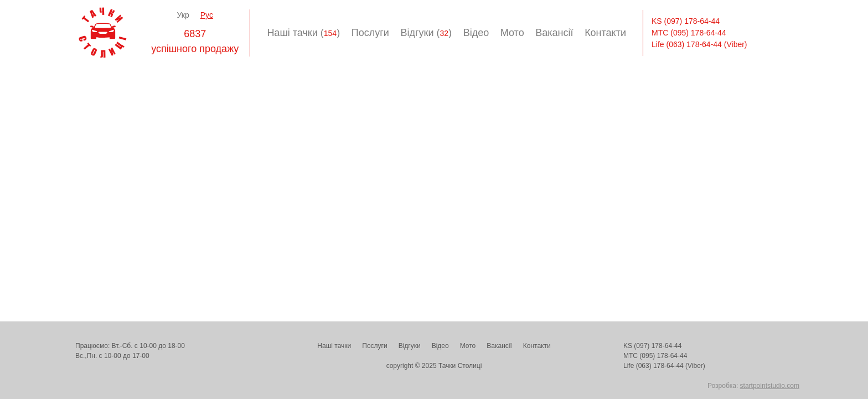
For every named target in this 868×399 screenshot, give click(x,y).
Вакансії (554, 33)
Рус (207, 15)
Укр (183, 15)
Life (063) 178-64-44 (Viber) (699, 44)
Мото (512, 33)
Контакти (605, 33)
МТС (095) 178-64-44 (689, 33)
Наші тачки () (303, 33)
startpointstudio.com (770, 386)
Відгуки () (426, 33)
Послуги (370, 33)
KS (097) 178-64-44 (686, 21)
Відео (476, 33)
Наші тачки (334, 346)
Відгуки (410, 346)
